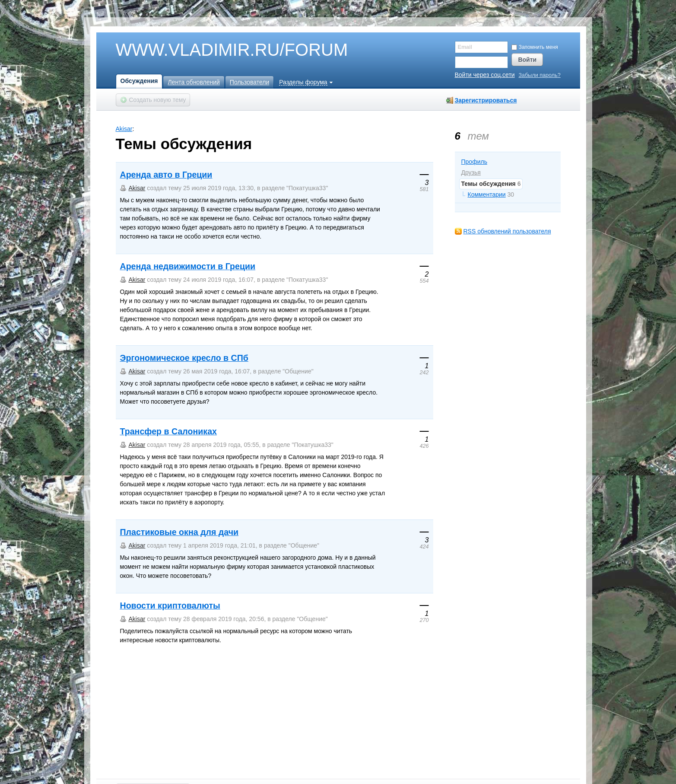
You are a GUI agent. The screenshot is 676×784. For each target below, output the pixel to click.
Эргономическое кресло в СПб (184, 358)
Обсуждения (139, 81)
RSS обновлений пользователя (507, 231)
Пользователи (249, 82)
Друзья (471, 172)
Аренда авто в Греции (166, 175)
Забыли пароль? (540, 75)
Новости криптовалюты (170, 606)
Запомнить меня (535, 47)
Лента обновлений (194, 82)
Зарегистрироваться (486, 100)
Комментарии (487, 194)
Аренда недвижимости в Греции (188, 266)
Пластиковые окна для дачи (179, 532)
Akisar (124, 129)
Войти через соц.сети (485, 75)
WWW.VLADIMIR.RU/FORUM (217, 50)
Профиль (474, 162)
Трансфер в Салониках (168, 431)
